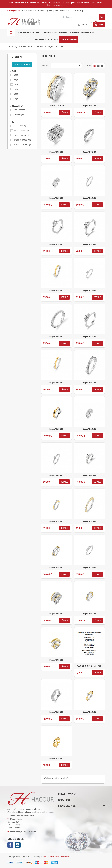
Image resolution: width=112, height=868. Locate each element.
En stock (19, 115)
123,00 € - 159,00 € (23, 140)
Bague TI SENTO (90, 106)
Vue (89, 66)
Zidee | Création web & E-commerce (56, 857)
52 (16, 80)
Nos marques (87, 33)
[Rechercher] (83, 17)
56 (16, 89)
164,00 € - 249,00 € (23, 145)
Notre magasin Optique (48, 10)
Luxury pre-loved (68, 40)
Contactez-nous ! (68, 10)
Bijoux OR (74, 33)
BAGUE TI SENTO (56, 106)
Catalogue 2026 (26, 33)
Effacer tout (22, 65)
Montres (63, 33)
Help (80, 10)
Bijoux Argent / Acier (46, 33)
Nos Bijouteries (29, 10)
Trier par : (45, 66)
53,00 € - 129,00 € (23, 135)
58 (16, 94)
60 (16, 99)
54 (16, 84)
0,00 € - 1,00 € (21, 126)
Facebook (10, 845)
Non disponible (21, 110)
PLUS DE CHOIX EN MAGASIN (89, 666)
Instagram (18, 845)
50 (16, 75)
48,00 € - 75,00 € (22, 130)
